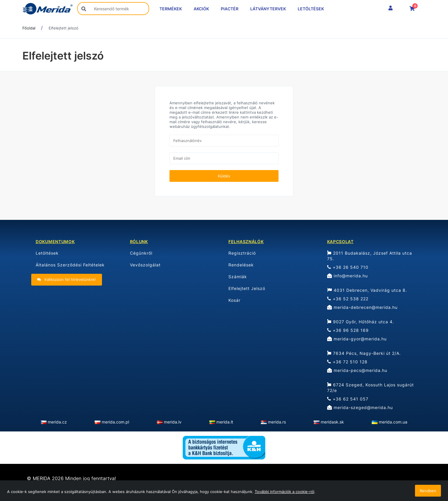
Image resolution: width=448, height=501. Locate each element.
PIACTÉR (230, 9)
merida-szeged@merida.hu (360, 407)
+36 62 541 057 (348, 399)
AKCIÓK (201, 9)
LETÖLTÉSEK (311, 9)
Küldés (224, 176)
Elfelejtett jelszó (64, 28)
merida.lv (173, 422)
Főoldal (29, 28)
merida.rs (277, 422)
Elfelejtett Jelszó (247, 288)
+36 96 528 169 (348, 330)
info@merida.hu (347, 276)
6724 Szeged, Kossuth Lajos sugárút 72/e (370, 388)
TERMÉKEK (171, 9)
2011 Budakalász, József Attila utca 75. (370, 256)
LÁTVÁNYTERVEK (268, 9)
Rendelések (241, 265)
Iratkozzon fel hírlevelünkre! (66, 279)
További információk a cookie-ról (284, 492)
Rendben (428, 491)
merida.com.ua (393, 422)
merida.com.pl (115, 422)
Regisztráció (242, 253)
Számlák (238, 277)
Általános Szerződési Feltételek (70, 265)
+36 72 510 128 (347, 362)
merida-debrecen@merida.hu (362, 307)
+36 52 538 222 (348, 299)
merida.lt (225, 422)
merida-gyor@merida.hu (357, 339)
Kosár (234, 300)
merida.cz (57, 422)
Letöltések (47, 253)
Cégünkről (141, 253)
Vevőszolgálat (145, 265)
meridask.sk (332, 422)
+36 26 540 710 (348, 267)
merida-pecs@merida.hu (357, 370)
